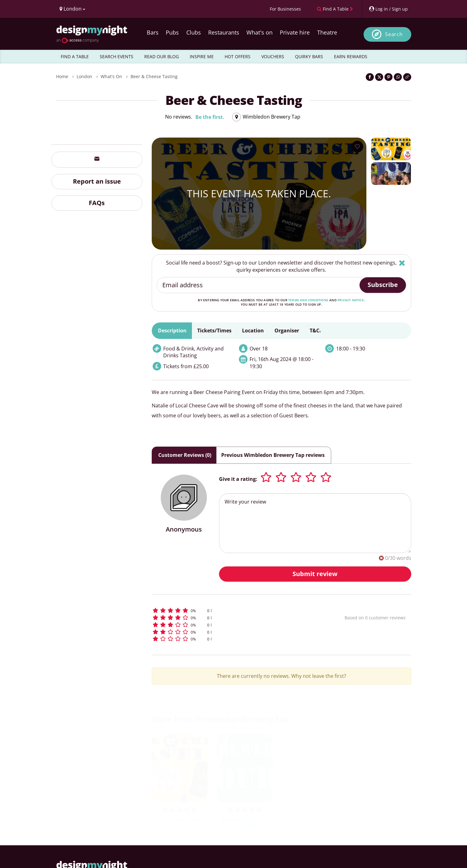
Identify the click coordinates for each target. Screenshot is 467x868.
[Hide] (402, 263)
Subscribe (383, 285)
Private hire (295, 32)
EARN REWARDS (351, 56)
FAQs (97, 203)
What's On (111, 76)
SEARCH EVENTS (117, 56)
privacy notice (351, 300)
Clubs (194, 32)
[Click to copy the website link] (407, 77)
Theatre (327, 32)
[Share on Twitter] (379, 77)
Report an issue (97, 181)
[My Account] (388, 9)
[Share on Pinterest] (388, 77)
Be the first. (210, 117)
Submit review (315, 574)
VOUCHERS (273, 56)
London (84, 76)
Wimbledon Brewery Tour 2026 (245, 822)
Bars (153, 32)
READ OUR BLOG (162, 56)
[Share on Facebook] (370, 77)
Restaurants (224, 32)
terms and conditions (308, 300)
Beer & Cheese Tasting (154, 76)
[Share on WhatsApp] (398, 77)
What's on (260, 32)
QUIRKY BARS (309, 56)
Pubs (172, 32)
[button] (237, 610)
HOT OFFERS (238, 56)
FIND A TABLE (75, 56)
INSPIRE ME (202, 56)
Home (62, 76)
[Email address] (258, 285)
